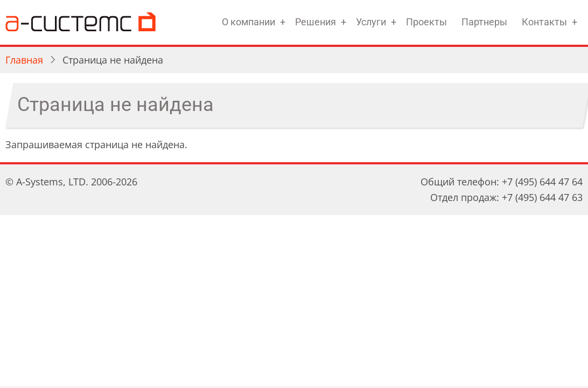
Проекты (426, 22)
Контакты (544, 22)
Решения (316, 22)
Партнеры (484, 22)
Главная (24, 60)
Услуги (371, 22)
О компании (248, 22)
